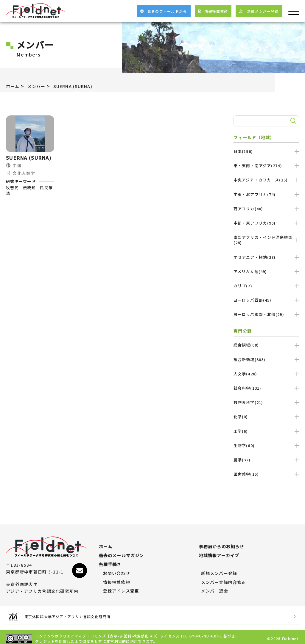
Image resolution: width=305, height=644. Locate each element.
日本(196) (266, 151)
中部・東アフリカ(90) (266, 223)
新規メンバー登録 (219, 571)
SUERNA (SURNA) (80, 86)
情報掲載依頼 (117, 579)
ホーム (14, 86)
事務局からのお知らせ (222, 544)
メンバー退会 (215, 588)
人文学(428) (266, 374)
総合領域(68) (266, 345)
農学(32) (266, 460)
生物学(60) (266, 445)
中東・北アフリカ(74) (266, 194)
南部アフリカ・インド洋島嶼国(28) (266, 240)
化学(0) (266, 417)
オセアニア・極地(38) (266, 257)
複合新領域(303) (266, 359)
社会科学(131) (266, 388)
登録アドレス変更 (121, 588)
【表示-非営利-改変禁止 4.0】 (133, 633)
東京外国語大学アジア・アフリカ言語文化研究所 (76, 614)
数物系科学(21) (266, 402)
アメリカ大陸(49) (266, 271)
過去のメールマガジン (122, 553)
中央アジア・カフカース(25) (266, 180)
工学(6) (266, 431)
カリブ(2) (266, 286)
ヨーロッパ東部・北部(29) (266, 314)
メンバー (39, 86)
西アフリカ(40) (266, 209)
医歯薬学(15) (266, 474)
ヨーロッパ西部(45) (266, 300)
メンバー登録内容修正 (224, 579)
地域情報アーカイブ (219, 553)
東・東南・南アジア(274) (266, 166)
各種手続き (110, 562)
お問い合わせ (117, 571)
